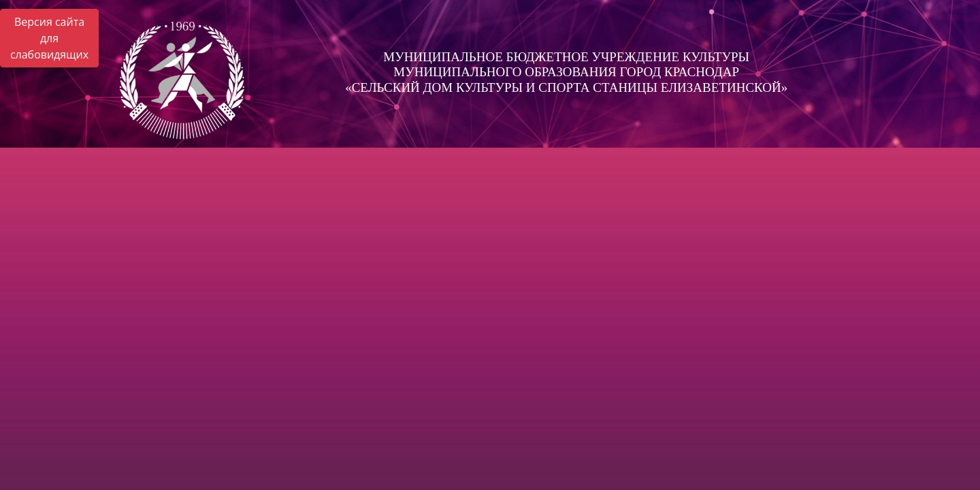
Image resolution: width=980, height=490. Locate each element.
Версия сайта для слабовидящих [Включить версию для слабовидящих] (49, 38)
